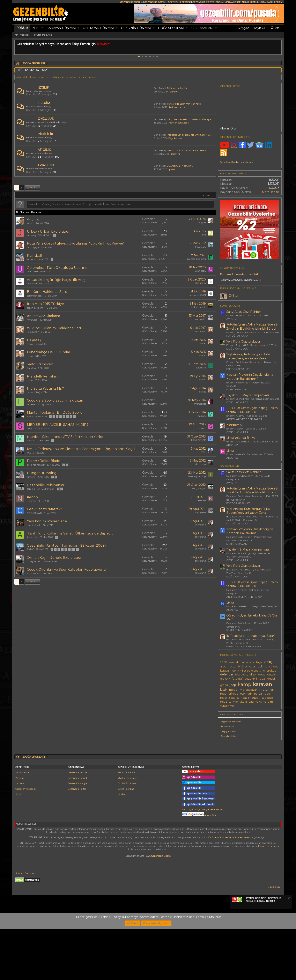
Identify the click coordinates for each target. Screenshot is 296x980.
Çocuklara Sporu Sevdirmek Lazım (56, 400)
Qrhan (234, 296)
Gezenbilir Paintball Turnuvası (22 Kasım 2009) (66, 545)
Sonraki (31, 188)
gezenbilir (251, 679)
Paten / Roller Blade (44, 461)
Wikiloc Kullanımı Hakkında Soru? (56, 328)
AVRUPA (232, 319)
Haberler (20, 835)
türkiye (233, 702)
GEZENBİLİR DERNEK (179, 2)
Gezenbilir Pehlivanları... (47, 485)
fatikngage (33, 247)
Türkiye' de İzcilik (177, 88)
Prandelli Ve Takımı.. (44, 376)
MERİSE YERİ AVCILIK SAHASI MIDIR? (58, 425)
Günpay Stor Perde (229, 731)
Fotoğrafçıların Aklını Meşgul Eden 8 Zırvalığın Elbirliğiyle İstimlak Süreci (252, 327)
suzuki (256, 698)
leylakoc (31, 404)
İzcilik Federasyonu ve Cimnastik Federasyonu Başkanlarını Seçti (81, 449)
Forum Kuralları (126, 824)
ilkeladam (32, 284)
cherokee (270, 671)
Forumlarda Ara (42, 35)
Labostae (201, 368)
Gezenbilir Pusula (77, 824)
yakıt (259, 702)
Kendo (32, 497)
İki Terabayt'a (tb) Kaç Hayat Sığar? (251, 636)
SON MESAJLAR (230, 306)
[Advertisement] (250, 772)
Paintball (35, 256)
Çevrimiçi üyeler (232, 268)
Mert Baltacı (271, 192)
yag (251, 702)
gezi (262, 679)
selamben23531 (35, 296)
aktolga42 (200, 525)
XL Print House (227, 727)
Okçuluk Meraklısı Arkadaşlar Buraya (189, 119)
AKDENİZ (232, 445)
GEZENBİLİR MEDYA (203, 2)
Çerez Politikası (126, 840)
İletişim (19, 846)
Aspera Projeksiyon (229, 736)
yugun (31, 223)
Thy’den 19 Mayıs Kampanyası (248, 395)
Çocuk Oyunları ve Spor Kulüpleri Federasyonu (66, 570)
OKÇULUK (46, 119)
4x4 (231, 662)
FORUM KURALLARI (261, 2)
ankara (247, 662)
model (234, 690)
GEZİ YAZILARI (202, 28)
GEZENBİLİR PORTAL (155, 2)
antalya (258, 662)
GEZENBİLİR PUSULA (131, 2)
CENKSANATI (34, 513)
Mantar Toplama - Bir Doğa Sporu (55, 413)
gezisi (271, 679)
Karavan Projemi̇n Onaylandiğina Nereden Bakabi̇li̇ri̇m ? (250, 377)
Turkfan (31, 368)
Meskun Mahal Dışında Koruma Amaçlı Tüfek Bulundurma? (202, 150)
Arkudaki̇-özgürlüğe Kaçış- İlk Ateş (56, 280)
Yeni (36, 28)
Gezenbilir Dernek (78, 829)
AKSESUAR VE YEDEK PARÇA (244, 419)
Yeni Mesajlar (22, 35)
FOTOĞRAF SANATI (238, 336)
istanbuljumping (197, 476)
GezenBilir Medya (161, 907)
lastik (224, 690)
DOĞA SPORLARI (171, 28)
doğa (262, 675)
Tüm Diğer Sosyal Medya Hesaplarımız (203, 861)
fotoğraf (237, 679)
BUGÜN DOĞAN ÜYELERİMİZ (238, 288)
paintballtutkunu (196, 259)
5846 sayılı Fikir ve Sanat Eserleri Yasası (229, 889)
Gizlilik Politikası (127, 835)
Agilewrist (32, 537)
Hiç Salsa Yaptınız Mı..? (45, 388)
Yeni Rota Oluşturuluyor (243, 342)
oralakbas (240, 274)
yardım (268, 702)
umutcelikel (33, 525)
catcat (30, 344)
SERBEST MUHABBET (240, 630)
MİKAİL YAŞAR (198, 440)
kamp (245, 684)
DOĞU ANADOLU (237, 349)
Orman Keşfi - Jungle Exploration (55, 558)
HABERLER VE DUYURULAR (244, 646)
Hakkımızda (22, 824)
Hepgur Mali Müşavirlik (231, 722)
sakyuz (31, 428)
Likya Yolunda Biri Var (241, 438)
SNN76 (174, 92)
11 (77, 549)
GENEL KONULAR (237, 402)
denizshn (201, 464)
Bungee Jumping (42, 473)
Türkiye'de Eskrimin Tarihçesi (184, 104)
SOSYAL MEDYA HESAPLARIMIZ (233, 2)
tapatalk (267, 698)
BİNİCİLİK (45, 134)
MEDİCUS (201, 247)
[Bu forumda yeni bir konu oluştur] (120, 204)
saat (232, 698)
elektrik (225, 679)
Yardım (122, 846)
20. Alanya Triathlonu (180, 166)
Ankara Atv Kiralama (43, 316)
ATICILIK (44, 150)
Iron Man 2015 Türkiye (45, 304)
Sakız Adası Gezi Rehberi (244, 312)
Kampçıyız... (235, 425)
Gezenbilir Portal (77, 840)
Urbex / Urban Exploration (49, 231)
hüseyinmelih (35, 561)
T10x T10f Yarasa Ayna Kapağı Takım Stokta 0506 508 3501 (252, 410)
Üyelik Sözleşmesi (128, 829)
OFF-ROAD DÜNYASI (98, 28)
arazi (233, 667)
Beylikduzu (175, 138)
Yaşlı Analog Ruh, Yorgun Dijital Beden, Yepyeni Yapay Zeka (248, 356)
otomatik (246, 694)
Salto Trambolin (40, 364)
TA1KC (30, 549)
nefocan (31, 501)
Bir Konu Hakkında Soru (47, 292)
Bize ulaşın (274, 938)
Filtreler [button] (206, 195)
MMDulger (33, 320)
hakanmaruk (177, 107)
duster (272, 675)
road (267, 694)
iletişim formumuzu (268, 897)
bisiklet (243, 667)
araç (268, 662)
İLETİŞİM (278, 2)
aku (238, 662)
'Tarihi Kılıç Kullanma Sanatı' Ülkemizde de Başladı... (70, 533)
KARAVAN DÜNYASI (61, 28)
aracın (224, 667)
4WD (30, 417)
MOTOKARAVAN (237, 389)
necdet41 (253, 274)
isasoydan (200, 513)
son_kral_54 (34, 489)
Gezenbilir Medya (77, 835)
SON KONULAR (230, 466)
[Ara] (275, 28)
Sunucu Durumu (25, 925)
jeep (233, 685)
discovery (242, 675)
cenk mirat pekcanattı (247, 671)
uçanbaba (32, 271)
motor (264, 690)
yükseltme (227, 706)
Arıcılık (33, 219)
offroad (233, 694)
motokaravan (249, 690)
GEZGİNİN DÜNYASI (136, 28)
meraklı (31, 441)
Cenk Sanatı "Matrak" (44, 509)
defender (227, 674)
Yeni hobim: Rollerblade (47, 521)
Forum (22, 28)
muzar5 (202, 416)
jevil (204, 235)
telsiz (224, 702)
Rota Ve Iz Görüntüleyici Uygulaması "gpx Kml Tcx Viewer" (76, 243)
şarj (239, 698)
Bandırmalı (227, 274)
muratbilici (200, 404)
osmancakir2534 (179, 123)
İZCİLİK (43, 87)
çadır (253, 667)
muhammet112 (198, 319)
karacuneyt (33, 332)
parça (258, 694)
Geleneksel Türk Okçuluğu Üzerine (57, 268)
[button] (42, 28)
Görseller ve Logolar (26, 840)
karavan (263, 684)
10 (73, 549)
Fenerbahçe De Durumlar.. (49, 352)
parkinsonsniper (36, 465)
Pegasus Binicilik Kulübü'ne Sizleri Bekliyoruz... (195, 135)
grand (224, 685)
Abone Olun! (200, 867)
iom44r (176, 154)
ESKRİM (44, 103)
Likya (230, 451)
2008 (224, 662)
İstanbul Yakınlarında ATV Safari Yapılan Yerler (65, 437)
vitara (243, 702)
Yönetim (20, 829)
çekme (262, 667)
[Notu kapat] (288, 950)
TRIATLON (46, 165)
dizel (253, 675)
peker (172, 169)
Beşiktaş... (35, 340)
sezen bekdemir (36, 308)
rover (224, 698)
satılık (247, 698)
